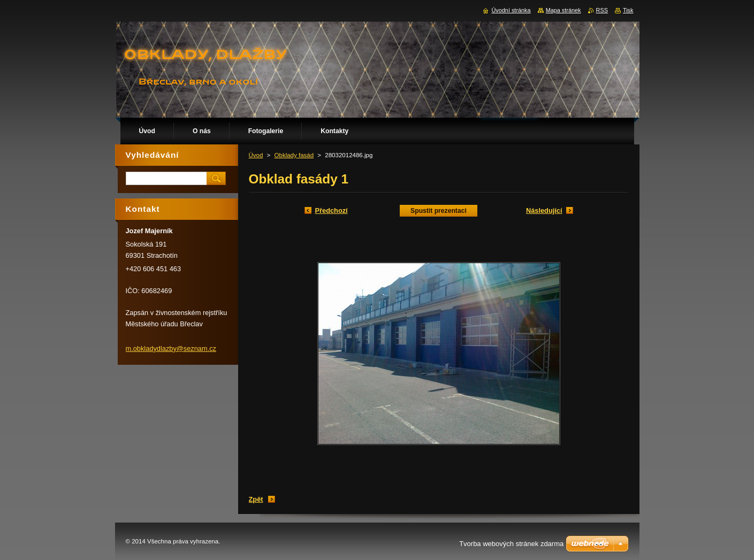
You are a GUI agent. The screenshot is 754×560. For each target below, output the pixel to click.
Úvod (256, 155)
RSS (602, 10)
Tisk (628, 10)
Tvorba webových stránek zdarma (511, 544)
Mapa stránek (563, 10)
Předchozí (332, 210)
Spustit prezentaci (439, 211)
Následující (544, 210)
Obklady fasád (294, 155)
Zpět (256, 499)
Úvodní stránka (511, 10)
